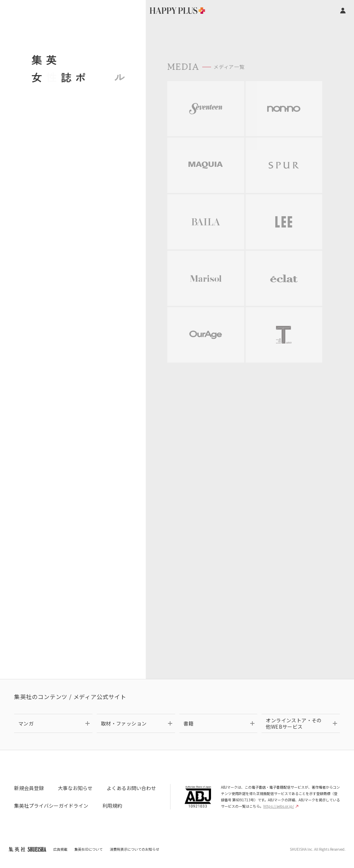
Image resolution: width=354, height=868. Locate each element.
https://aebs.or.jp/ (281, 806)
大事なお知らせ (75, 788)
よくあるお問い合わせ (131, 788)
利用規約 (112, 806)
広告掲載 (60, 849)
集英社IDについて (89, 849)
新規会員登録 (29, 788)
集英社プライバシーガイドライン (51, 806)
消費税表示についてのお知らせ (134, 849)
